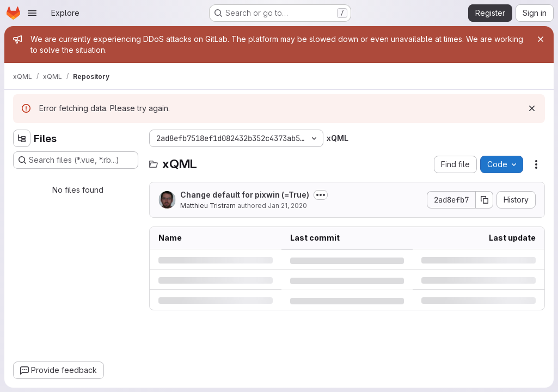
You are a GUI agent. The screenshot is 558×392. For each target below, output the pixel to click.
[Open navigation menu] (32, 13)
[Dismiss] (532, 108)
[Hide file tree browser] (22, 138)
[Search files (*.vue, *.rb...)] (76, 160)
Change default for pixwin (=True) (245, 195)
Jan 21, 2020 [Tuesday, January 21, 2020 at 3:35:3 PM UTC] (287, 206)
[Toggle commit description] (321, 195)
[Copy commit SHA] (485, 200)
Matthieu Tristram (208, 206)
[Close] (541, 39)
